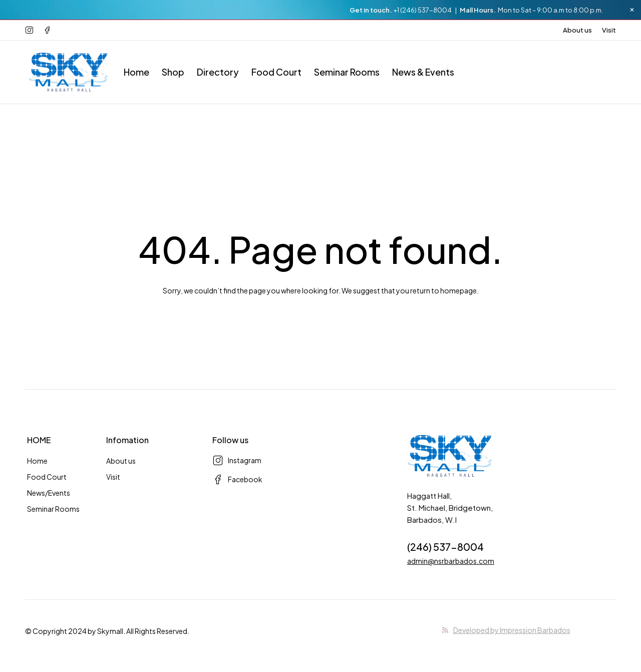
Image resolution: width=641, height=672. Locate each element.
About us (577, 30)
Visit (609, 30)
